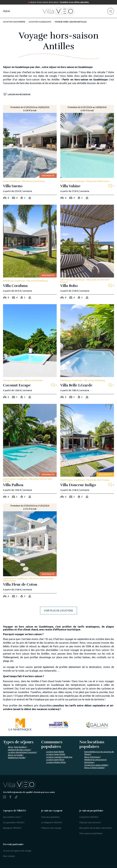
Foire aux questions (51, 817)
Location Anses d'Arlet (56, 754)
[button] (17, 95)
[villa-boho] (87, 253)
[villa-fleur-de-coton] (30, 551)
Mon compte (9, 856)
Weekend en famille (16, 758)
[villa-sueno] (30, 153)
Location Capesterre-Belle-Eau (59, 757)
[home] (58, 11)
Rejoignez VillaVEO (12, 828)
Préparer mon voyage (51, 828)
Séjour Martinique (92, 757)
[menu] (111, 11)
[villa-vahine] (87, 153)
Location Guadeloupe (40, 22)
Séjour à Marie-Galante (94, 768)
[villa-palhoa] (30, 452)
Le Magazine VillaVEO (52, 822)
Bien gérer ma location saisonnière (96, 828)
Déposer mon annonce (90, 822)
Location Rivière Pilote (56, 762)
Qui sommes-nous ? (12, 817)
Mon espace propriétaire (91, 833)
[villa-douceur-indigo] (87, 452)
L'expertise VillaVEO (89, 817)
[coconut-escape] (30, 352)
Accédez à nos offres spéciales (74, 2)
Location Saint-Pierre (55, 760)
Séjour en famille (15, 755)
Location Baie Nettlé (55, 752)
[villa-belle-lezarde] (87, 352)
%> (21, 784)
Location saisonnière (14, 22)
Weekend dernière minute (19, 750)
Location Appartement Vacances (22, 752)
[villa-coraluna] (30, 253)
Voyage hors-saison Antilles (96, 765)
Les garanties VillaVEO (14, 822)
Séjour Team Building (17, 747)
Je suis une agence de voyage (17, 851)
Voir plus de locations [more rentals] (58, 611)
